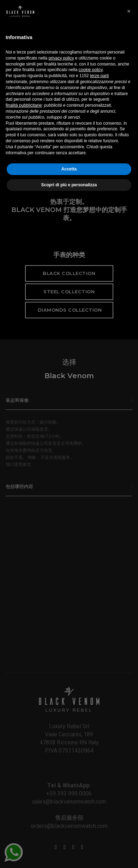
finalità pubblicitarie (24, 775)
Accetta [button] (69, 838)
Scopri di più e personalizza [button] (69, 854)
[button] (129, 681)
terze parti (99, 745)
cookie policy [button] (91, 739)
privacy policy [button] (61, 728)
